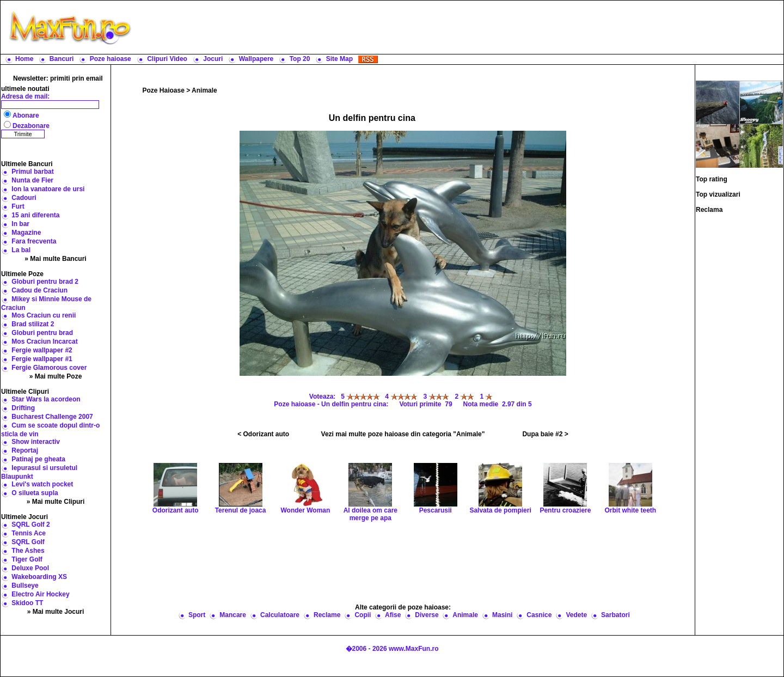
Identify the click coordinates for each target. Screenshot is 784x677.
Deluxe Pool (30, 568)
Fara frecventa (34, 241)
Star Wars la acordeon (46, 399)
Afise (393, 615)
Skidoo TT (27, 603)
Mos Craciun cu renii (44, 315)
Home (24, 59)
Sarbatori (615, 615)
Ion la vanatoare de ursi (48, 189)
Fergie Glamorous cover (49, 368)
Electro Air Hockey (40, 594)
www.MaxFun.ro (414, 649)
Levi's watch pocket (42, 484)
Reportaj (25, 450)
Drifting (23, 408)
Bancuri (62, 59)
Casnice (539, 615)
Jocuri (213, 59)
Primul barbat (32, 172)
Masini (502, 615)
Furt (18, 206)
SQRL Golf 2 (30, 524)
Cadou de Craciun (39, 290)
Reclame (327, 615)
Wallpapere (256, 59)
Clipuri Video (167, 59)
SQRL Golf (28, 542)
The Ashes (28, 551)
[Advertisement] (460, 27)
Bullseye (25, 585)
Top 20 (300, 59)
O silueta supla (35, 493)
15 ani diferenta (35, 215)
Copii (363, 615)
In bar (20, 224)
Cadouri (24, 198)
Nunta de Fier (32, 180)
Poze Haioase (164, 90)
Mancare (233, 615)
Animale (204, 90)
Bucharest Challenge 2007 (52, 417)
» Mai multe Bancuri (55, 259)
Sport (197, 615)
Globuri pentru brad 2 (45, 282)
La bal (21, 250)
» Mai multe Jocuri (56, 612)
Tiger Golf (27, 559)
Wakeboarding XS (39, 577)
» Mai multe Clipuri (56, 502)
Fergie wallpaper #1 (42, 359)
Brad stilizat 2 (33, 324)
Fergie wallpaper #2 (42, 350)
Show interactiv (36, 442)
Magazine (26, 233)
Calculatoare (280, 615)
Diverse (427, 615)
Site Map (339, 59)
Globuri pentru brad (42, 333)
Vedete (576, 615)
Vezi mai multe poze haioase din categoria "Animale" (403, 434)
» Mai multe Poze (56, 376)
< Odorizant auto (263, 434)
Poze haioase (111, 59)
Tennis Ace (29, 533)
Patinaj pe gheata (38, 459)
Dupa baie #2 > (545, 434)
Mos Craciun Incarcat (44, 341)
